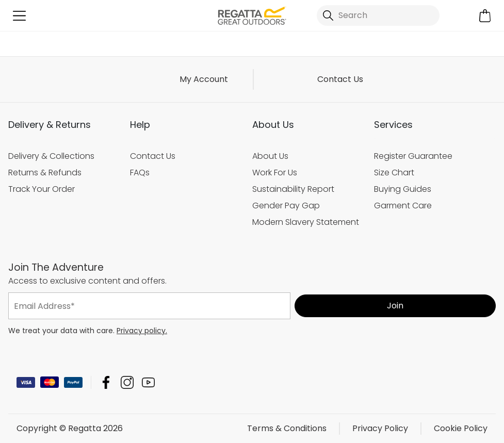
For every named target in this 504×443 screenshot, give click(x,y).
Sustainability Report (293, 189)
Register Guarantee (413, 156)
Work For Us (275, 173)
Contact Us (340, 79)
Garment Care (403, 206)
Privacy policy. (142, 331)
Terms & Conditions (287, 428)
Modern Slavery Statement (306, 222)
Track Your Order (42, 189)
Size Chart (394, 173)
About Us (270, 156)
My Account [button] (204, 79)
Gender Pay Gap (286, 206)
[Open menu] (19, 16)
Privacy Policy (380, 428)
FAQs (140, 173)
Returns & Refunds (45, 173)
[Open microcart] (485, 16)
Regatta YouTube (148, 382)
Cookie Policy (461, 428)
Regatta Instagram (127, 382)
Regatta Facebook (106, 382)
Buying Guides (403, 189)
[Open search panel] (378, 15)
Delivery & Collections (51, 156)
